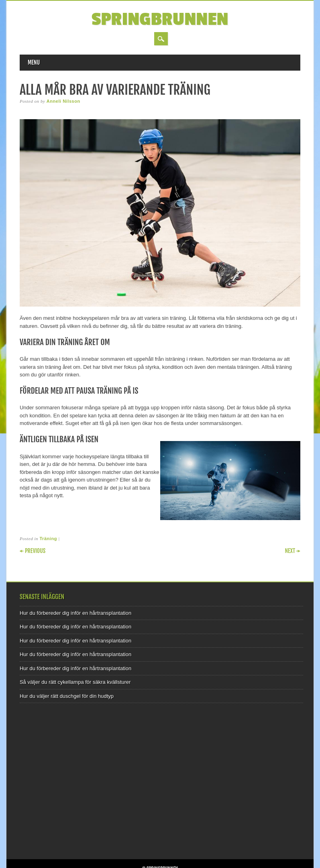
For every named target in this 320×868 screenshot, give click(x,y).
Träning (48, 539)
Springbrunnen (160, 19)
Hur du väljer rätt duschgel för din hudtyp (67, 696)
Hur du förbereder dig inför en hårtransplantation (75, 613)
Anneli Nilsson (63, 101)
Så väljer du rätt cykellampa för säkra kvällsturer (75, 682)
